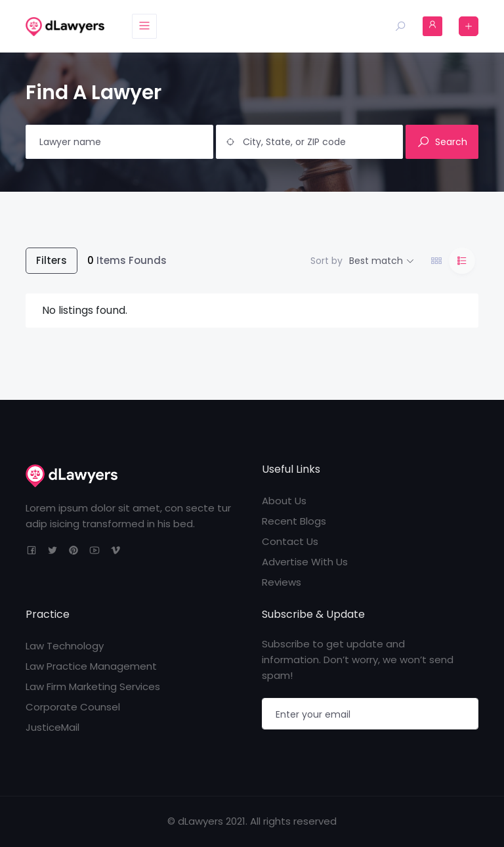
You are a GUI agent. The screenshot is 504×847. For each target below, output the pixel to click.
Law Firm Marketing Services (93, 686)
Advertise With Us (305, 562)
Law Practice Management (91, 666)
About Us (284, 501)
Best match (376, 261)
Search (442, 142)
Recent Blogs (294, 521)
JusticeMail (52, 727)
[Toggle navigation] (144, 26)
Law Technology (65, 646)
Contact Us (290, 541)
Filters (52, 260)
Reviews (282, 582)
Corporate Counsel (73, 707)
